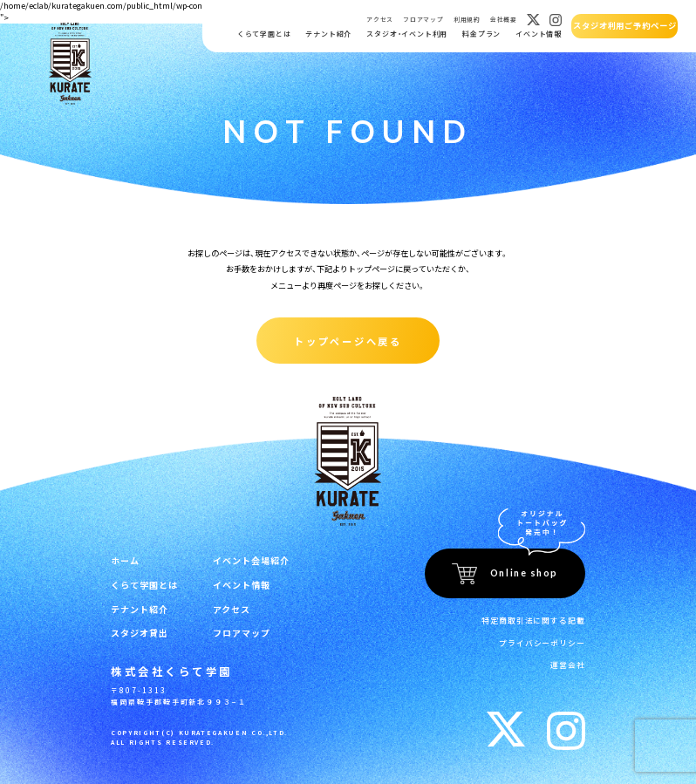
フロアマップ (422, 20)
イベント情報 (538, 34)
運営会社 (570, 657)
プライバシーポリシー (547, 637)
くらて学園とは (263, 34)
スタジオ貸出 (136, 626)
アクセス (379, 20)
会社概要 (503, 20)
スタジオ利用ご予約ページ (624, 26)
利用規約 (466, 20)
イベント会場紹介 (240, 558)
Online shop (524, 571)
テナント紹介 (328, 34)
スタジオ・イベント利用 (406, 34)
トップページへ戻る (348, 339)
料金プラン (481, 34)
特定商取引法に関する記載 (539, 617)
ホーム (124, 558)
